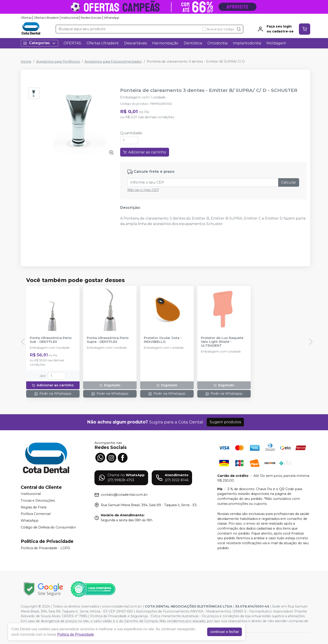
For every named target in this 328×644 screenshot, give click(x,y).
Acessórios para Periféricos (58, 61)
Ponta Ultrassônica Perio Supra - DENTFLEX (108, 340)
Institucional (70, 18)
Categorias (39, 43)
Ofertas (26, 18)
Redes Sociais (91, 18)
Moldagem (276, 43)
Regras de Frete (34, 507)
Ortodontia (217, 43)
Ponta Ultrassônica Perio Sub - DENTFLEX (51, 340)
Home (26, 61)
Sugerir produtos (225, 422)
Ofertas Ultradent (46, 18)
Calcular (289, 182)
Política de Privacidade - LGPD (45, 548)
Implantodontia (247, 43)
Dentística (193, 43)
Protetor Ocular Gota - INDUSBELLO (163, 340)
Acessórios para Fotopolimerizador (113, 61)
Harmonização (165, 43)
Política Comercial (36, 514)
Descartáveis (135, 43)
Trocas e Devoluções (38, 501)
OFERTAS (72, 43)
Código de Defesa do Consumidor (48, 527)
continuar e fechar (225, 632)
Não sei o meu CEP (143, 190)
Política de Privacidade (76, 634)
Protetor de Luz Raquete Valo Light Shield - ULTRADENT (222, 342)
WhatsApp (112, 18)
